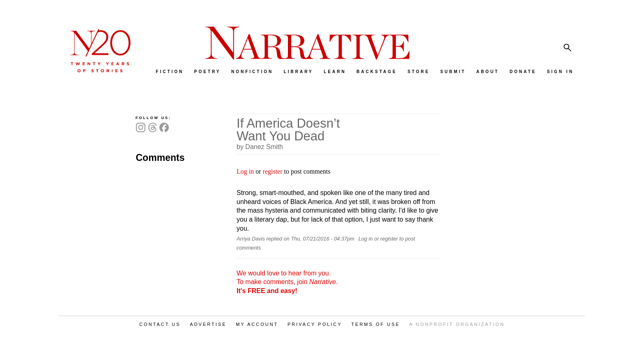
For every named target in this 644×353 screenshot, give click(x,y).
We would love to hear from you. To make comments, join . (287, 282)
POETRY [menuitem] (208, 72)
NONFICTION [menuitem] (252, 72)
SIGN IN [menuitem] (560, 72)
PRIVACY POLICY (315, 324)
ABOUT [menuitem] (488, 72)
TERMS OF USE (376, 324)
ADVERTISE (208, 324)
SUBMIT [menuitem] (453, 72)
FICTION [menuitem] (170, 72)
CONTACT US (160, 324)
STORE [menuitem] (419, 72)
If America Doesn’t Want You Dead (288, 130)
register (273, 171)
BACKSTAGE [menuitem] (377, 72)
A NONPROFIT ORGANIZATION (457, 324)
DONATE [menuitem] (523, 72)
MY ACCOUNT (257, 324)
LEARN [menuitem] (335, 72)
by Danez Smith (260, 147)
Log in (245, 171)
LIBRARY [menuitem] (299, 72)
